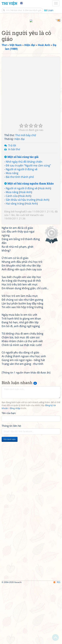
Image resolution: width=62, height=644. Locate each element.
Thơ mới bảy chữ (26, 194)
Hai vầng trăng (15, 262)
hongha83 (21, 270)
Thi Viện (9, 3)
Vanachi (34, 274)
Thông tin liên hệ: (11, 485)
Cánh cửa (12, 255)
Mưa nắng (12, 232)
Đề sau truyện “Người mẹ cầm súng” (28, 225)
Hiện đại (20, 198)
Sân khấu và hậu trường (21, 259)
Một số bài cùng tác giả (21, 216)
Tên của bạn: (9, 472)
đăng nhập (15, 467)
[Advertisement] (31, 50)
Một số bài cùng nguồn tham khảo (29, 242)
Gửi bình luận (10, 498)
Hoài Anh (45, 247)
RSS (57, 641)
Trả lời (12, 205)
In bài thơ (14, 208)
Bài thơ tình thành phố (20, 236)
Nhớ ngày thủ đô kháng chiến (24, 221)
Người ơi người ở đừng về (22, 228)
